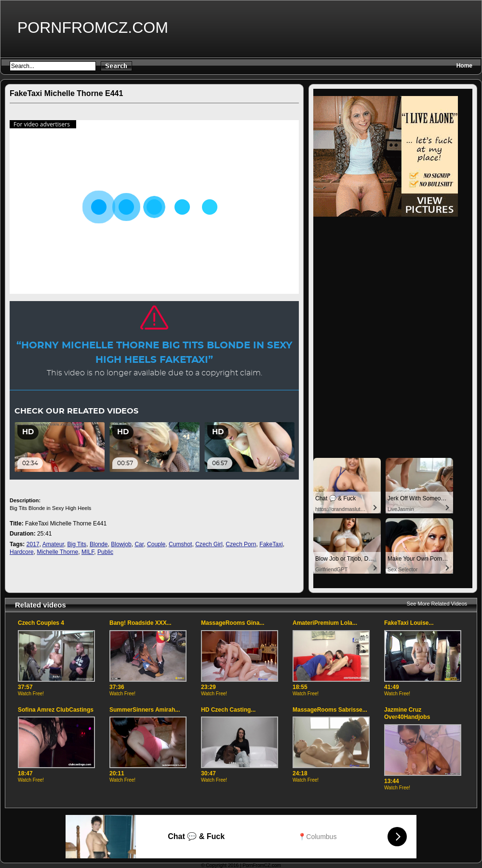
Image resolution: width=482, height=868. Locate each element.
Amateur (53, 544)
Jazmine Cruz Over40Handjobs (407, 714)
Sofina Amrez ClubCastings (56, 710)
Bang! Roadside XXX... (141, 623)
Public (105, 552)
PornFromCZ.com (93, 28)
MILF (88, 552)
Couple (156, 544)
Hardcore (22, 552)
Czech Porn (241, 544)
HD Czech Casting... (228, 710)
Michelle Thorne (57, 552)
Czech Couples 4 (41, 623)
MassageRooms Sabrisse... (330, 710)
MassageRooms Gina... (233, 623)
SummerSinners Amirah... (145, 710)
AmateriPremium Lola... (325, 623)
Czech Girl (209, 544)
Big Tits (77, 544)
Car (139, 544)
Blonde (99, 544)
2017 (33, 544)
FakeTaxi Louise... (409, 623)
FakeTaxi (271, 544)
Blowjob (121, 544)
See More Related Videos (437, 604)
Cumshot (180, 544)
